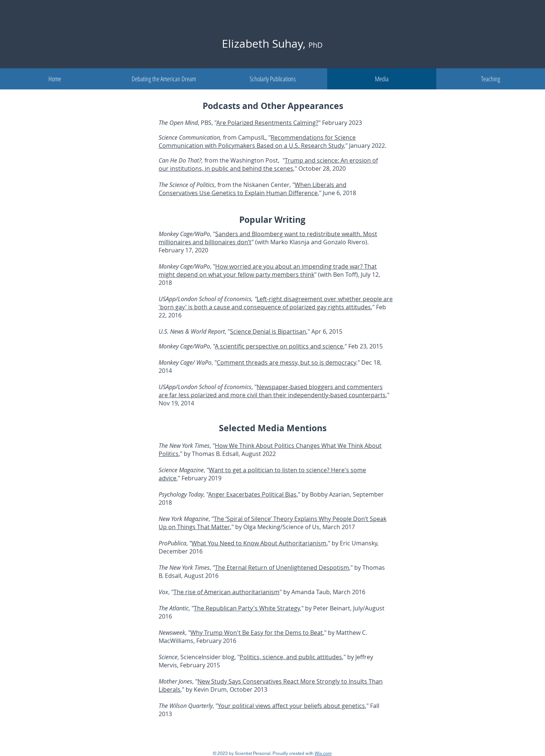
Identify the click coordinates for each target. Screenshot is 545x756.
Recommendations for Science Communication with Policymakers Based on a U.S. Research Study (257, 142)
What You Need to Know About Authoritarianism (259, 543)
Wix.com (323, 753)
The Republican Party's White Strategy (247, 608)
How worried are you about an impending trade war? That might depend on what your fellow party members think (268, 270)
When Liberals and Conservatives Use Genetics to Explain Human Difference (253, 189)
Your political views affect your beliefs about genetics (291, 706)
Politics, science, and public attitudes (291, 657)
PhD (316, 45)
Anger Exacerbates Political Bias (252, 494)
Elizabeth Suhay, (265, 44)
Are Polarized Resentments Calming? (267, 123)
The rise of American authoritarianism (226, 592)
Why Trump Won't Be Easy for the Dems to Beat (257, 633)
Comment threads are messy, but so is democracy (286, 362)
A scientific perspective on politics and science (279, 346)
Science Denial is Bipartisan (268, 331)
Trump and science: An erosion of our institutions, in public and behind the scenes (268, 164)
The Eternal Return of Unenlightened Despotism (282, 568)
